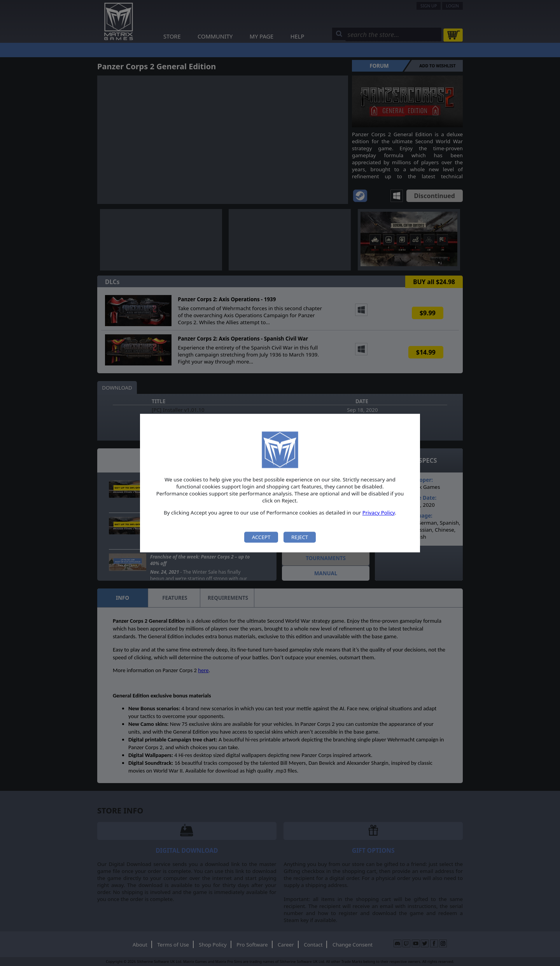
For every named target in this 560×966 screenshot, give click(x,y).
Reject (300, 537)
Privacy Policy (379, 513)
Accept (261, 537)
